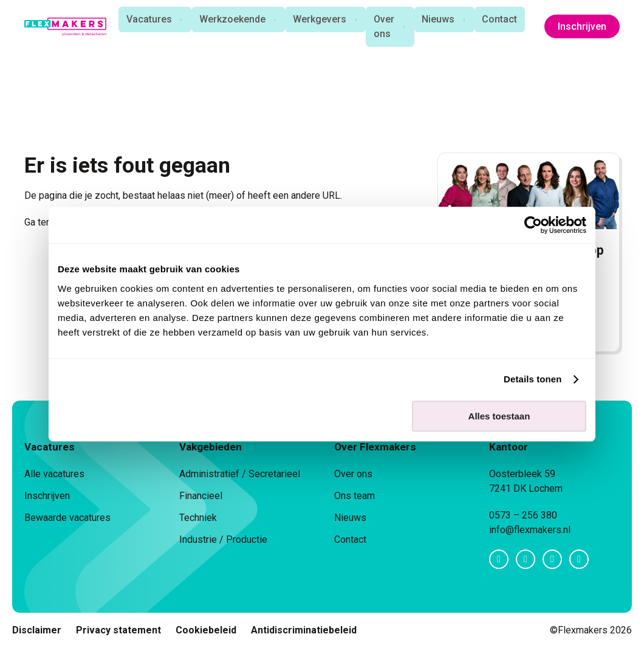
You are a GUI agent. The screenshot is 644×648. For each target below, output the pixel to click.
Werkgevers (318, 20)
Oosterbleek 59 (522, 474)
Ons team (355, 496)
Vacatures (145, 20)
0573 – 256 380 (523, 515)
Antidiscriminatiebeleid (304, 630)
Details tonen (533, 379)
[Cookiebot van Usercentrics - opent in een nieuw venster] (533, 225)
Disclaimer (37, 630)
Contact (501, 20)
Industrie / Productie (223, 539)
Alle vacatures (54, 474)
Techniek (198, 518)
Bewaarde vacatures (67, 518)
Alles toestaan (499, 416)
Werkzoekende (229, 20)
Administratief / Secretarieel (240, 474)
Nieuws (439, 20)
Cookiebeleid (206, 630)
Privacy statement (118, 630)
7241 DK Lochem (526, 488)
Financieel (201, 496)
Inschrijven (582, 28)
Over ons (383, 27)
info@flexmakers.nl (530, 530)
